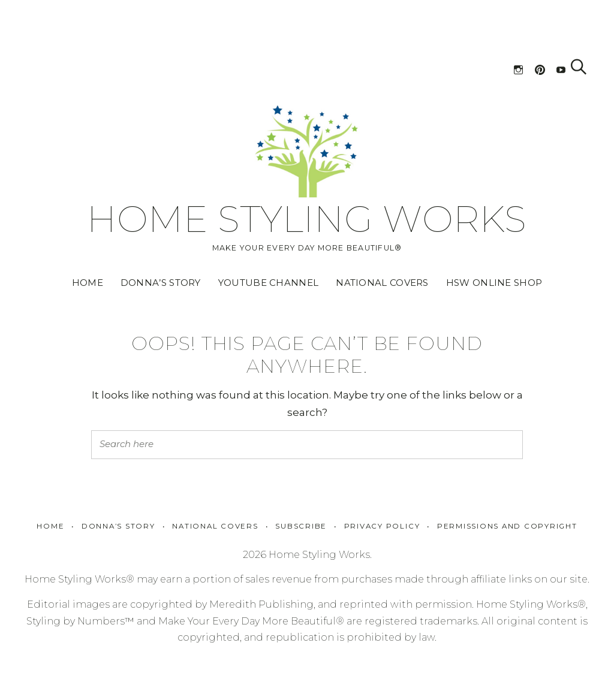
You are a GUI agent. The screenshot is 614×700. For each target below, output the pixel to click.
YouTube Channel (269, 283)
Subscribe (301, 526)
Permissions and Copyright (507, 526)
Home (88, 283)
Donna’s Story (161, 283)
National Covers (382, 283)
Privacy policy (382, 526)
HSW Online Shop (494, 283)
